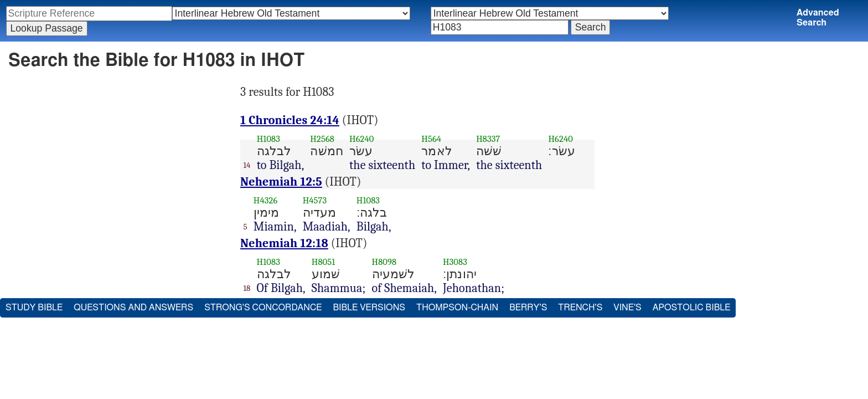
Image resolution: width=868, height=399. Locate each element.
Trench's (580, 308)
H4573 (315, 200)
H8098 (384, 262)
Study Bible (34, 308)
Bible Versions (369, 308)
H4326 (266, 200)
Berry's (528, 308)
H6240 (361, 139)
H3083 (455, 262)
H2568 (322, 139)
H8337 (488, 139)
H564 (431, 139)
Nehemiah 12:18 (284, 243)
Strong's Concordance (263, 308)
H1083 (268, 139)
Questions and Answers (133, 308)
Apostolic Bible (692, 308)
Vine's (627, 308)
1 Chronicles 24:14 (290, 120)
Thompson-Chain (457, 308)
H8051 (324, 262)
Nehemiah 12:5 (281, 182)
